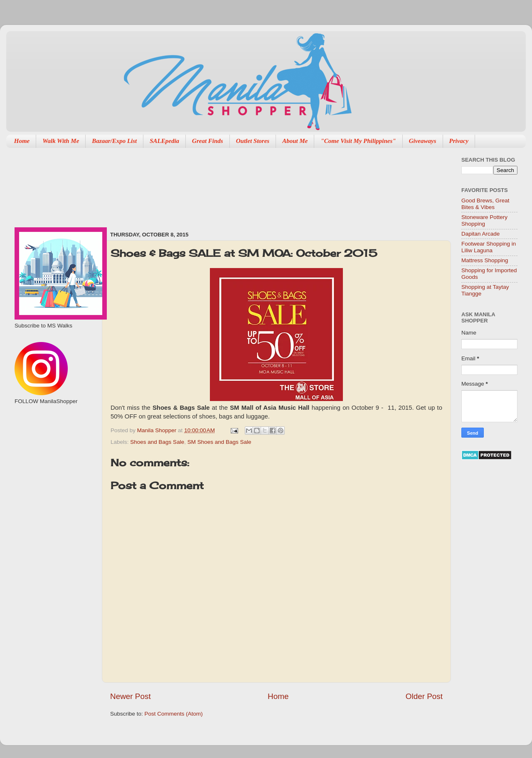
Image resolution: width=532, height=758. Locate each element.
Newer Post (131, 696)
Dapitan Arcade (480, 234)
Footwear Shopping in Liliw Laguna (489, 247)
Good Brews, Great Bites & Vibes (485, 204)
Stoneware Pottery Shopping (484, 220)
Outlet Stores (253, 141)
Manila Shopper (158, 430)
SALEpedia (164, 141)
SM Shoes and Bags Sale (219, 442)
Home (22, 141)
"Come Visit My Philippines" (358, 141)
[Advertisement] (151, 185)
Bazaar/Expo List (114, 141)
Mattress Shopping (485, 260)
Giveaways (423, 141)
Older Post (424, 696)
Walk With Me (61, 141)
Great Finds (208, 141)
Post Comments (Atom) (174, 714)
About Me (295, 141)
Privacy (459, 141)
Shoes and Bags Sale (157, 442)
